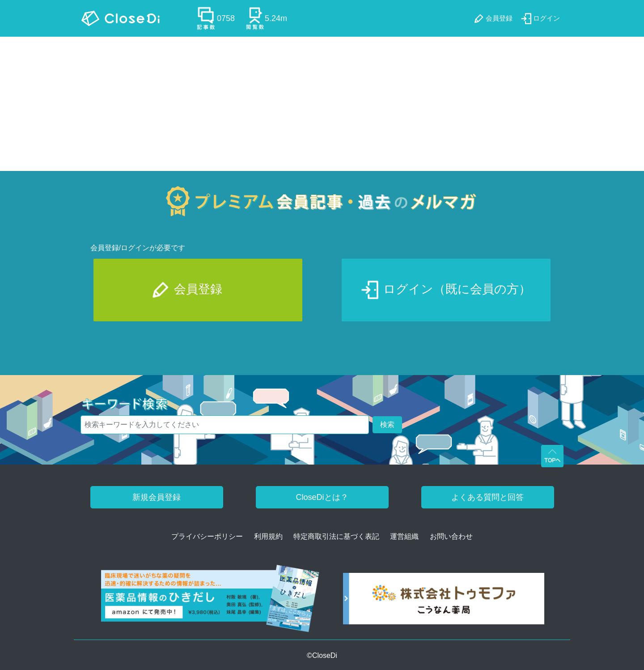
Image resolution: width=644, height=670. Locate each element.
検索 (387, 425)
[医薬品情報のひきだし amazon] (210, 602)
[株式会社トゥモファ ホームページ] (444, 602)
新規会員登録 (157, 497)
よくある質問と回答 (487, 497)
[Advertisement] (322, 104)
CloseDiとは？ (322, 497)
